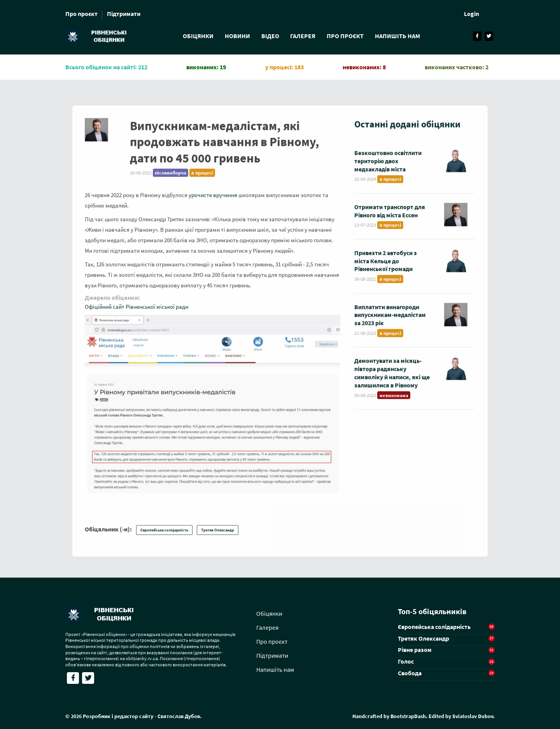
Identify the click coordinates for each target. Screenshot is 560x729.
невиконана (394, 403)
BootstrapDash (408, 716)
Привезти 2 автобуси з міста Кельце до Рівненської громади (386, 269)
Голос (406, 661)
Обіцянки (197, 36)
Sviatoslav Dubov (473, 716)
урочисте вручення (213, 203)
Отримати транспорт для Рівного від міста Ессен (390, 219)
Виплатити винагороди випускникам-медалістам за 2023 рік (390, 323)
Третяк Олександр (218, 538)
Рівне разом (415, 650)
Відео (270, 36)
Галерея (303, 36)
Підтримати (124, 14)
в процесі (202, 181)
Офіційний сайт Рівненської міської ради (136, 315)
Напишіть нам (399, 36)
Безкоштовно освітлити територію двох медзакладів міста (388, 169)
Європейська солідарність (164, 538)
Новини (237, 36)
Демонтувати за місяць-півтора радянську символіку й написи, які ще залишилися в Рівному (392, 381)
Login (472, 14)
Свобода (410, 673)
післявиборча (171, 181)
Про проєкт (81, 14)
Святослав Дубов (179, 716)
